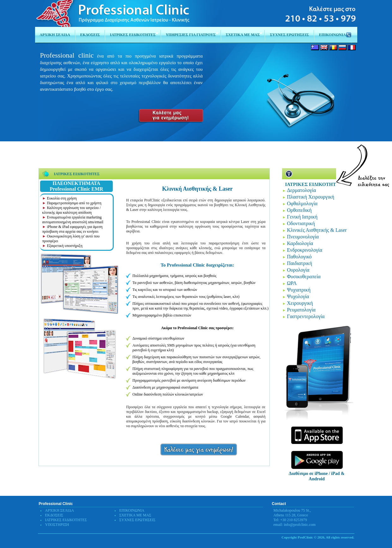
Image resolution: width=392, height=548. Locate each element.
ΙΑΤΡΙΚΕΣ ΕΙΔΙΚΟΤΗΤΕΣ (66, 520)
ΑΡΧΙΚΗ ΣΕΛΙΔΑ (60, 510)
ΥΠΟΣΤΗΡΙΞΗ (57, 525)
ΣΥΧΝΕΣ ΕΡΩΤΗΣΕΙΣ (138, 520)
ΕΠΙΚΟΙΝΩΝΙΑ (132, 510)
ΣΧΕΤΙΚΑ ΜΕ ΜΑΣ (135, 515)
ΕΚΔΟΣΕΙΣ (54, 515)
